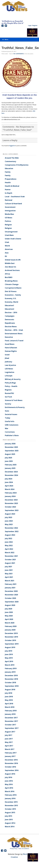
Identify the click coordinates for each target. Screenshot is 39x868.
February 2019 (11, 668)
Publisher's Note (12, 435)
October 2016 (10, 767)
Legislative (10, 372)
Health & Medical (12, 186)
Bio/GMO (9, 277)
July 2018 (8, 693)
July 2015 (8, 816)
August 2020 (10, 605)
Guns (7, 411)
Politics (8, 221)
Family (8, 172)
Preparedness (11, 179)
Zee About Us (10, 267)
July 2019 (8, 651)
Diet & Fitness (11, 291)
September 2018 (12, 686)
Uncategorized (11, 232)
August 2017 (10, 732)
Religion (8, 225)
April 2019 (9, 661)
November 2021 (11, 556)
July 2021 (8, 567)
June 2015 (9, 820)
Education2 (9, 309)
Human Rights (11, 351)
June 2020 (9, 612)
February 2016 (11, 795)
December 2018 (11, 675)
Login (30, 25)
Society (8, 404)
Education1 (9, 305)
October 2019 (10, 640)
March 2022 (10, 553)
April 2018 (9, 704)
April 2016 (9, 788)
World (7, 246)
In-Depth (9, 193)
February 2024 (11, 493)
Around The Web (12, 158)
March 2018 (10, 707)
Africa (7, 274)
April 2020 (9, 619)
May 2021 (9, 574)
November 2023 (11, 503)
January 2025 (10, 468)
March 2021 (10, 581)
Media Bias (9, 214)
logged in (12, 146)
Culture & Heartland (13, 204)
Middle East (10, 263)
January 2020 (10, 630)
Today (7, 418)
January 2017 (10, 756)
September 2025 (12, 451)
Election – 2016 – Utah (14, 330)
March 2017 (10, 749)
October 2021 (10, 560)
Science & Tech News (14, 400)
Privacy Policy (14, 849)
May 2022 (9, 545)
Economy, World (11, 302)
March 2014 (10, 827)
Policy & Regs (10, 383)
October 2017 (10, 725)
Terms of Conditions (24, 849)
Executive (9, 337)
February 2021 (11, 584)
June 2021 (9, 570)
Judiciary (8, 362)
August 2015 (10, 813)
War (7, 428)
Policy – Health (11, 386)
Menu (5, 40)
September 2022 (12, 531)
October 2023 (10, 507)
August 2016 (10, 774)
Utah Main (9, 235)
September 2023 (12, 510)
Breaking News (11, 281)
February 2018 (11, 711)
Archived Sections (12, 270)
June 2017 (9, 739)
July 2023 (8, 517)
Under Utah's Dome (13, 239)
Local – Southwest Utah (15, 197)
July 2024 (8, 479)
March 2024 (10, 489)
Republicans (10, 323)
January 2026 (10, 444)
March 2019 (10, 665)
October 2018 (10, 683)
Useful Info (10, 421)
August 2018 (10, 690)
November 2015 (11, 805)
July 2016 (8, 777)
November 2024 (11, 475)
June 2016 (9, 781)
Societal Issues (11, 414)
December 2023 (11, 500)
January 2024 (10, 496)
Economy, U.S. (11, 298)
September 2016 (12, 770)
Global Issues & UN (13, 260)
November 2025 (11, 447)
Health (8, 182)
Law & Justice (10, 365)
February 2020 (11, 626)
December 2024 (11, 472)
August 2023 (10, 514)
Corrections (10, 432)
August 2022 (10, 535)
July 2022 (8, 538)
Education (9, 168)
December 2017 (11, 718)
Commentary (10, 161)
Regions (8, 390)
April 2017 (9, 746)
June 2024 (9, 482)
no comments (19, 54)
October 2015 (10, 809)
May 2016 (9, 784)
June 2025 (9, 461)
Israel (7, 355)
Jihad (7, 358)
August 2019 (10, 647)
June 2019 (9, 654)
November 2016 (11, 763)
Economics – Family (13, 295)
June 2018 (9, 697)
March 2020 (10, 623)
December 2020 (11, 591)
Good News (10, 344)
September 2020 (12, 602)
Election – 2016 (11, 312)
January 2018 (10, 714)
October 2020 (10, 598)
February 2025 (11, 465)
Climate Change (12, 284)
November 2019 (11, 637)
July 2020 (8, 609)
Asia (7, 253)
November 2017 (11, 721)
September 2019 (12, 644)
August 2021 (10, 563)
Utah (7, 242)
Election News (11, 327)
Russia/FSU (9, 393)
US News (9, 218)
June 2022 (9, 542)
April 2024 (9, 486)
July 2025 (8, 458)
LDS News (9, 369)
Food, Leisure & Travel (14, 341)
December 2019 (11, 633)
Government (10, 207)
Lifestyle (9, 376)
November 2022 (11, 528)
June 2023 (9, 521)
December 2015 (11, 802)
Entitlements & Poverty (15, 407)
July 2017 (8, 735)
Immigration (10, 211)
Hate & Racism (11, 348)
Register (35, 25)
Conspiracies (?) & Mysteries (17, 165)
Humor (8, 190)
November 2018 (11, 679)
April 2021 (9, 577)
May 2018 (9, 700)
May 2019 (9, 658)
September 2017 (12, 728)
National (9, 200)
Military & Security (13, 379)
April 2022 (9, 549)
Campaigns (10, 316)
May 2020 (9, 616)
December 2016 (11, 760)
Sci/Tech (8, 397)
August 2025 (10, 454)
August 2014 (10, 823)
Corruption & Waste (13, 288)
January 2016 (10, 798)
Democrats (9, 320)
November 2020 (11, 595)
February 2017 (11, 753)
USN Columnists (12, 425)
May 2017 (9, 742)
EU (6, 256)
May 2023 (9, 524)
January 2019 (10, 672)
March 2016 (10, 791)
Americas (9, 249)
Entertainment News (14, 334)
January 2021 (10, 588)
